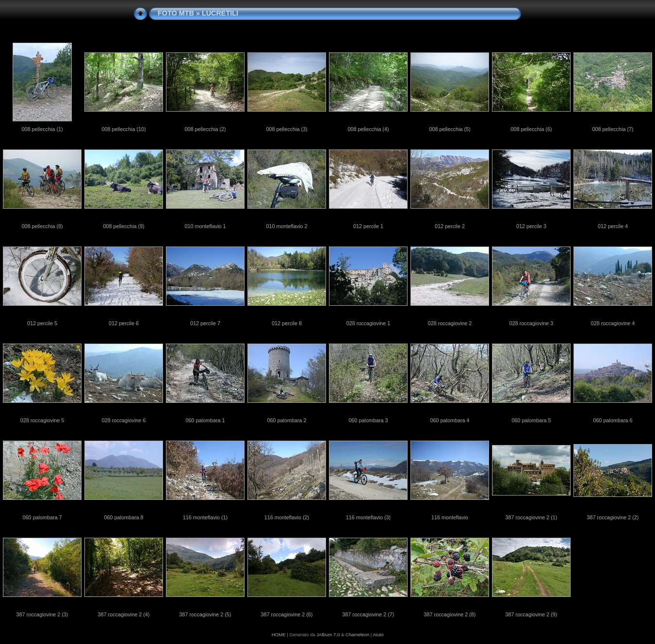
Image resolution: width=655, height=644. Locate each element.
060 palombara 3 (368, 420)
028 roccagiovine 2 (450, 323)
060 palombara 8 (123, 517)
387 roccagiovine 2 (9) (532, 614)
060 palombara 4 (450, 420)
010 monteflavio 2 (287, 226)
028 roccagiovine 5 (42, 420)
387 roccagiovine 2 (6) (287, 614)
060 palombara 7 (42, 517)
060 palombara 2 (287, 420)
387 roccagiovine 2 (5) (205, 614)
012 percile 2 (450, 226)
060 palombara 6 (613, 420)
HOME (279, 635)
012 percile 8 (287, 323)
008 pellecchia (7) (613, 129)
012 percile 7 (205, 323)
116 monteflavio (450, 517)
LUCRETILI (220, 13)
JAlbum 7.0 (328, 635)
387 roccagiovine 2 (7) (368, 614)
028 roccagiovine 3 (532, 323)
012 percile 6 (124, 323)
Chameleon (357, 635)
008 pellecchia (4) (368, 129)
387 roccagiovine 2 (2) (613, 517)
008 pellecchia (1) (42, 129)
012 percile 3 (531, 226)
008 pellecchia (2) (205, 129)
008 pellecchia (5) (450, 129)
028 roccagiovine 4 (613, 323)
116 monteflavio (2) (287, 517)
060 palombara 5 (531, 420)
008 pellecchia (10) (123, 129)
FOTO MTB (176, 13)
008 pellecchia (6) (531, 129)
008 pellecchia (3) (287, 129)
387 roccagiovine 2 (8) (450, 614)
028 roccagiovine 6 (124, 420)
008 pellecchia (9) (123, 226)
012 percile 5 (42, 323)
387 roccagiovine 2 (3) (42, 614)
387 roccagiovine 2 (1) (532, 517)
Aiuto (378, 635)
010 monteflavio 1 (205, 226)
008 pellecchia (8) (42, 226)
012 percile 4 (613, 226)
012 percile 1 (368, 226)
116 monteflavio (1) (205, 517)
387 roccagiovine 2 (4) (124, 614)
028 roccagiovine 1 (368, 323)
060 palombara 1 (205, 420)
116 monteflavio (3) (368, 517)
